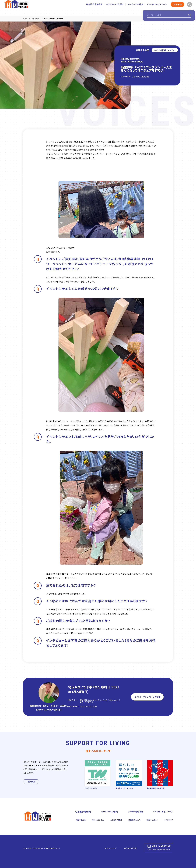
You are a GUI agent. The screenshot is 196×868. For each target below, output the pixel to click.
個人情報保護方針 (130, 848)
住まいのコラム (98, 820)
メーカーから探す (135, 8)
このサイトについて (110, 848)
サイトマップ (168, 820)
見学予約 (177, 8)
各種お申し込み (134, 820)
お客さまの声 (81, 820)
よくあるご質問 (116, 820)
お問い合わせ (152, 820)
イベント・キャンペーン (157, 8)
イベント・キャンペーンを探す (147, 697)
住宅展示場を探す (94, 8)
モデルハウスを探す (115, 8)
